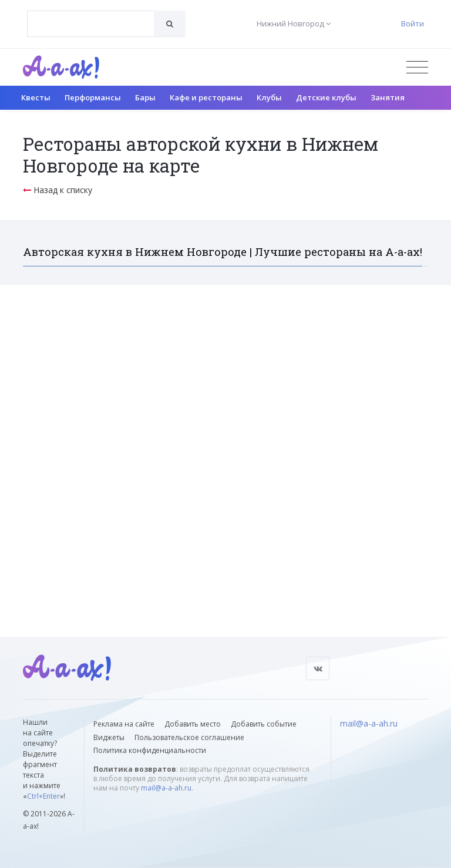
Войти (413, 23)
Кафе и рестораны (206, 97)
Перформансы (93, 97)
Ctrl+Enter (43, 796)
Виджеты (109, 737)
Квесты (36, 97)
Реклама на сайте (124, 724)
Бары (145, 97)
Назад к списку (58, 190)
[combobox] (91, 24)
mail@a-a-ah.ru (166, 788)
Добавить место (193, 724)
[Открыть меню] (417, 67)
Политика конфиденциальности (150, 750)
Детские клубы (326, 97)
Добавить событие (264, 724)
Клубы (269, 97)
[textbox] (91, 15)
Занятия (388, 97)
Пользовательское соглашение (189, 737)
